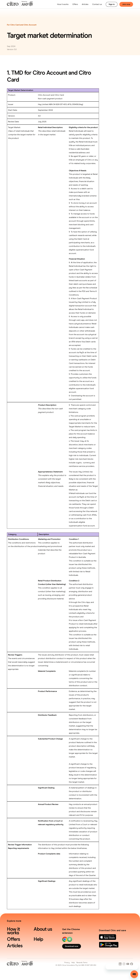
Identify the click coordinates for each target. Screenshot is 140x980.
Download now (72, 946)
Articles (85, 4)
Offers (75, 4)
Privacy (67, 963)
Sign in (112, 4)
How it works (63, 4)
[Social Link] (120, 964)
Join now (126, 4)
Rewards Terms (82, 963)
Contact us (97, 4)
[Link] (108, 937)
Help (38, 939)
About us (43, 929)
